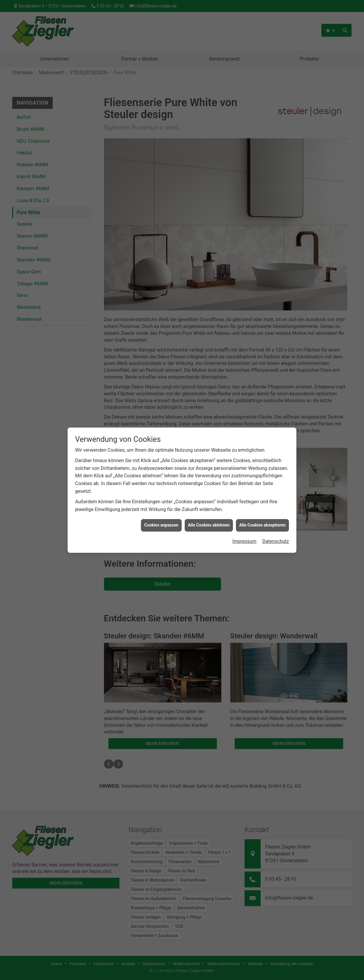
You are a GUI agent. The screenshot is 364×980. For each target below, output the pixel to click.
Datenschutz (276, 531)
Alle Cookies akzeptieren (262, 515)
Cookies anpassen (161, 515)
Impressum (244, 531)
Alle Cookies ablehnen (209, 515)
